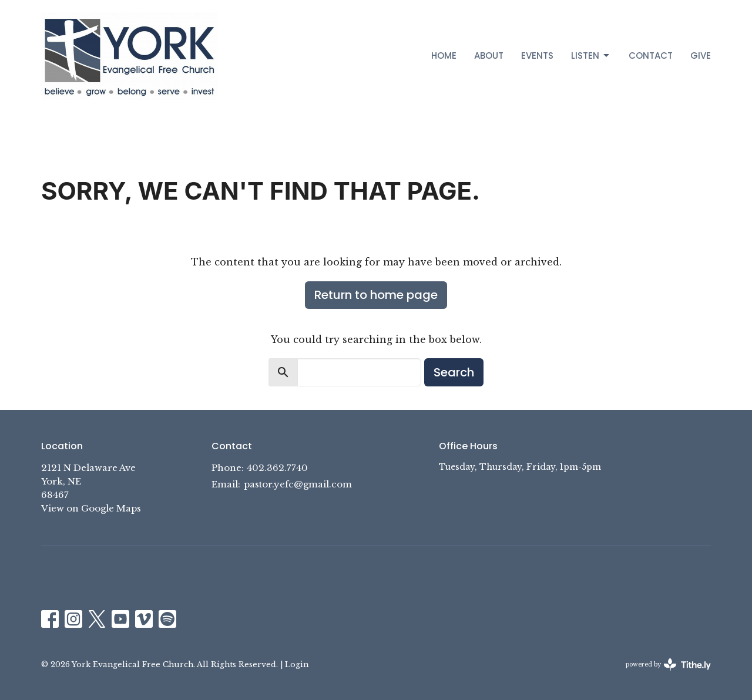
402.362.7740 (277, 468)
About (489, 55)
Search (454, 372)
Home (444, 55)
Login (297, 664)
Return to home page (376, 295)
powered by (668, 664)
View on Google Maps (91, 508)
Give (701, 55)
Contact (651, 55)
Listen (591, 55)
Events (537, 55)
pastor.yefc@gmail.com (298, 484)
